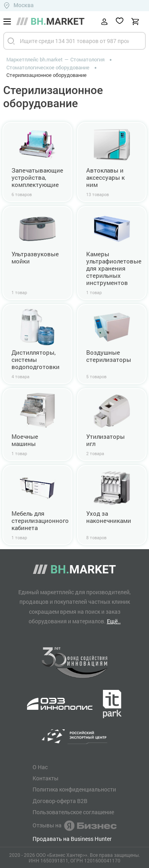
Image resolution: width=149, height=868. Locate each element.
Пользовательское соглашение (73, 812)
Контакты (45, 778)
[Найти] (11, 41)
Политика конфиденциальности (74, 789)
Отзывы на (74, 826)
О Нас (40, 767)
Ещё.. (114, 621)
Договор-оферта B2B (60, 801)
